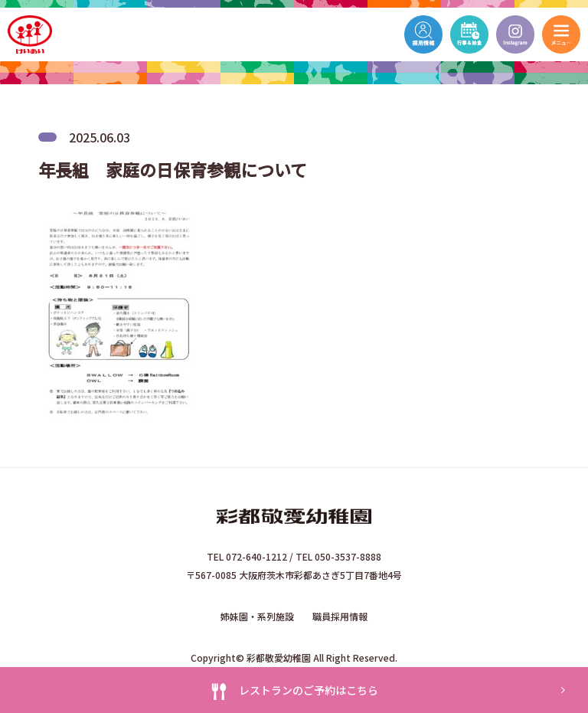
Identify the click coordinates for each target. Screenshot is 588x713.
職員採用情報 (340, 616)
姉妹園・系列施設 (257, 616)
